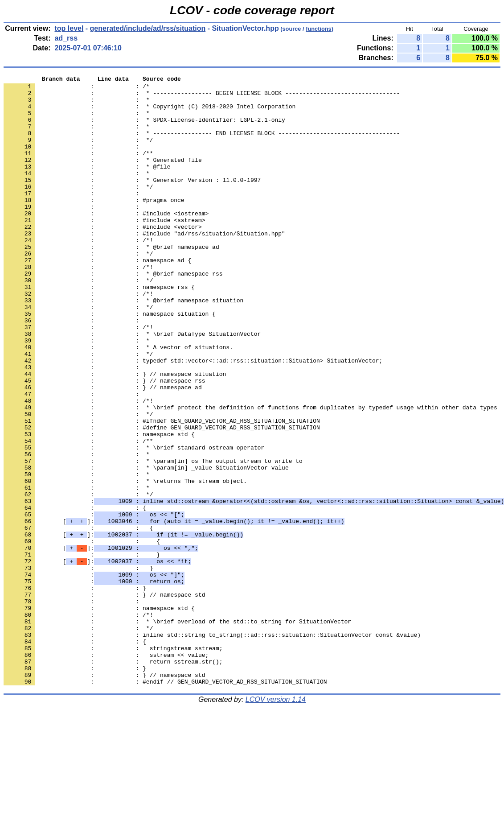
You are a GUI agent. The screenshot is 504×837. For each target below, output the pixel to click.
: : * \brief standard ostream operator (134, 522)
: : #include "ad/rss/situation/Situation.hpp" (144, 265)
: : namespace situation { (110, 362)
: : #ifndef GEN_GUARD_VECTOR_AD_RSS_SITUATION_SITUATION (162, 490)
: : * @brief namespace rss (113, 313)
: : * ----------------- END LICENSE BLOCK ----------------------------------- (202, 145)
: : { (75, 594)
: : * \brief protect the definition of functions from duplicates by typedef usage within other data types (250, 474)
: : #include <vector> (103, 257)
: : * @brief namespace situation (123, 346)
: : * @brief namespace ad (111, 281)
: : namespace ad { (97, 297)
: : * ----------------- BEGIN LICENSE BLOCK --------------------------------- (202, 97)
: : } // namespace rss (104, 442)
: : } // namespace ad (103, 450)
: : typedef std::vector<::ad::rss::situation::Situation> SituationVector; (193, 418)
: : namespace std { (99, 506)
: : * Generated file (103, 177)
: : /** (78, 169)
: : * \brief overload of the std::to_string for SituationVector (177, 731)
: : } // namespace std (104, 699)
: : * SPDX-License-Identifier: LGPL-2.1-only (144, 129)
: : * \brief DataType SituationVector (132, 386)
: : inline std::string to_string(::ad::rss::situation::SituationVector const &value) (212, 747)
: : (73, 161)
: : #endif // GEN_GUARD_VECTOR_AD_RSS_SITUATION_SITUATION (165, 803)
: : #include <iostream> (106, 241)
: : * (77, 105)
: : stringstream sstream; (113, 763)
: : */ (78, 153)
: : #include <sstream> (104, 249)
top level (69, 28)
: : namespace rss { (99, 330)
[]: (174, 610)
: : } (82, 651)
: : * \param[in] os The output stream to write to (153, 538)
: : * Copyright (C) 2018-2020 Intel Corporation (150, 113)
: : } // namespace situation (115, 434)
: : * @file (87, 185)
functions (319, 29)
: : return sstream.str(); (113, 779)
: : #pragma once (94, 225)
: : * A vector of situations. (118, 402)
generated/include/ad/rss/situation (148, 28)
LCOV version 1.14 (276, 821)
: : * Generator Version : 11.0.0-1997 (132, 201)
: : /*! (78, 273)
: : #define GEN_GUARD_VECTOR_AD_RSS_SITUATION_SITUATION (162, 498)
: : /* (77, 89)
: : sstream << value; (106, 771)
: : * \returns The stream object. (125, 562)
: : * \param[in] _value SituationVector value (146, 546)
